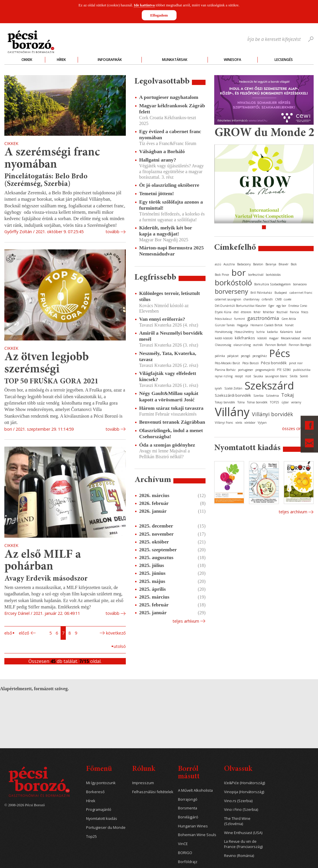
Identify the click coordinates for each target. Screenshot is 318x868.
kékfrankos (245, 338)
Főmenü (99, 769)
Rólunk (144, 769)
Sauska (258, 376)
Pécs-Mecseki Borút (227, 363)
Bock (294, 264)
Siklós (294, 376)
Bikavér (284, 264)
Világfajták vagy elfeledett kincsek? (168, 376)
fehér (257, 312)
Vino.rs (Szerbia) (238, 801)
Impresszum (143, 783)
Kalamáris (286, 332)
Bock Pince (222, 275)
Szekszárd (269, 385)
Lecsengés (284, 60)
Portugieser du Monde (106, 828)
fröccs (305, 312)
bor (239, 272)
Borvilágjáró (188, 817)
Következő (116, 633)
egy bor (281, 306)
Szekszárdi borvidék (233, 395)
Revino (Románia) (239, 856)
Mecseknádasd (290, 338)
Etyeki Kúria (223, 312)
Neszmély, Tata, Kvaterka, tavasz (168, 356)
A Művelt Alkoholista (195, 790)
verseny (296, 402)
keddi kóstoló (224, 338)
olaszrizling (242, 345)
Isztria (260, 332)
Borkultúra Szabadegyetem (272, 284)
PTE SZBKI (284, 370)
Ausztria (229, 264)
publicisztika (302, 370)
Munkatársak (175, 60)
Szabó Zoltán (233, 388)
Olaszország (223, 345)
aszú (218, 264)
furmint (240, 319)
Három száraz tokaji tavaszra (171, 408)
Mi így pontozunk (101, 783)
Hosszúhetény (244, 332)
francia (294, 312)
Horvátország (223, 332)
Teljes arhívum (186, 621)
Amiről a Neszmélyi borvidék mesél (171, 336)
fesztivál (282, 312)
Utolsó (120, 646)
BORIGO (185, 853)
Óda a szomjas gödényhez (167, 445)
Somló (304, 376)
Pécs (280, 353)
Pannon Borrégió (300, 345)
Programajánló (99, 810)
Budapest (281, 293)
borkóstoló (233, 282)
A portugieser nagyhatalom (169, 97)
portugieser (246, 370)
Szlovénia (272, 396)
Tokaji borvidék (225, 402)
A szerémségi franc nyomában (52, 159)
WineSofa (232, 60)
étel (236, 312)
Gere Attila (289, 319)
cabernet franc (301, 292)
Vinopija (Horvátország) (244, 792)
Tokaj (287, 395)
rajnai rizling (224, 376)
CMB (278, 299)
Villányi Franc (224, 423)
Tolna (241, 402)
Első (8, 633)
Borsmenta (188, 808)
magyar (274, 338)
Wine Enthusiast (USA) (243, 833)
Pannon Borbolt (276, 345)
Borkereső (95, 792)
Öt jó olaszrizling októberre (169, 185)
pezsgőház (260, 356)
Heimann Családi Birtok (267, 325)
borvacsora (300, 284)
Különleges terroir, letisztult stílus (170, 296)
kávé (298, 332)
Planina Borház (225, 370)
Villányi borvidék (272, 414)
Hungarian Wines (193, 826)
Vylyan (262, 423)
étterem (246, 312)
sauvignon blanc (276, 376)
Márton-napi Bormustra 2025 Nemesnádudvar (171, 251)
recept (239, 376)
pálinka (220, 356)
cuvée (288, 299)
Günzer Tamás (225, 325)
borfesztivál (256, 275)
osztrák (258, 345)
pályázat (233, 356)
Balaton (258, 264)
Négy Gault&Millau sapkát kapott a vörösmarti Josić (169, 396)
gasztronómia (263, 318)
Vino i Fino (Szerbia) (241, 810)
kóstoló (262, 338)
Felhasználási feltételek (153, 792)
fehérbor (269, 312)
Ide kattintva (144, 5)
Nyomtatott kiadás (102, 819)
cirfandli (267, 299)
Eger (271, 306)
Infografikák (110, 60)
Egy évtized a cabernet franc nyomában (170, 134)
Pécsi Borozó (250, 363)
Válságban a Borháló (162, 151)
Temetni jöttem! (157, 193)
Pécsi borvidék (274, 363)
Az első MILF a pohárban (43, 561)
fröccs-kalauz (223, 319)
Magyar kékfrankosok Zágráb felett (172, 109)
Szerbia (258, 396)
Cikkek (27, 60)
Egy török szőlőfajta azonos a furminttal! (171, 205)
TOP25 (275, 402)
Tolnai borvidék (257, 402)
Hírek (61, 60)
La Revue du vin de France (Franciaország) (243, 844)
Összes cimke (295, 428)
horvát (289, 325)
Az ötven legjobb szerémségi (47, 364)
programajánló (265, 370)
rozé (248, 376)
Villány (232, 412)
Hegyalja (242, 325)
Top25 (91, 837)
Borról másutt (189, 773)
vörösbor (250, 423)
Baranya (271, 264)
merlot (307, 338)
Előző (24, 633)
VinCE (183, 844)
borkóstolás (273, 275)
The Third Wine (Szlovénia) (237, 821)
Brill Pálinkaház (261, 293)
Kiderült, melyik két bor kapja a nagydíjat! (166, 231)
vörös (239, 423)
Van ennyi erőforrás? (162, 319)
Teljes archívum (293, 512)
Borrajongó (188, 799)
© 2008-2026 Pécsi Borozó (24, 805)
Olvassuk (238, 769)
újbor (285, 402)
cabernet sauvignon (228, 299)
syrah (218, 388)
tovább (112, 232)
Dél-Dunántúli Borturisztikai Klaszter (240, 306)
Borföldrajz (188, 862)
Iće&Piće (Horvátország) (245, 783)
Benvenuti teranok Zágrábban (172, 422)
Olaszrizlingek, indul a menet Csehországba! (171, 433)
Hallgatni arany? (158, 160)
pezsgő (246, 356)
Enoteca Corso (298, 306)
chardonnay (251, 299)
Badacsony (244, 264)
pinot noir (296, 363)
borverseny (231, 291)
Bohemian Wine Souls (197, 835)
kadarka (272, 332)
